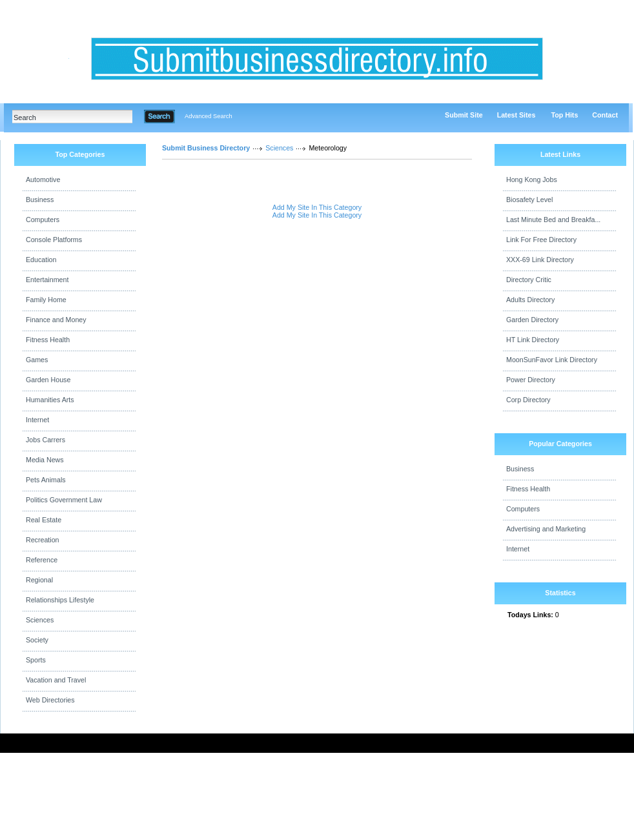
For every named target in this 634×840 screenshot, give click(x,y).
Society (37, 640)
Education (41, 260)
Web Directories (50, 700)
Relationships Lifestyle (60, 600)
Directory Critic (529, 280)
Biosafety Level (529, 200)
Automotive (43, 179)
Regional (39, 580)
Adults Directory (530, 300)
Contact (605, 115)
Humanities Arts (50, 400)
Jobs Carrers (46, 440)
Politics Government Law (64, 500)
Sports (36, 660)
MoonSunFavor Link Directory (552, 360)
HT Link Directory (533, 340)
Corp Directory (528, 400)
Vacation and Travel (56, 680)
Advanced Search (209, 116)
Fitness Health (48, 340)
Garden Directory (532, 320)
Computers (43, 220)
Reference (42, 560)
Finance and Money (56, 320)
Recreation (43, 540)
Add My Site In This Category (317, 207)
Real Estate (44, 520)
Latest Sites (516, 115)
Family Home (46, 300)
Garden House (48, 380)
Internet (37, 420)
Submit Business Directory (206, 148)
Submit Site (464, 115)
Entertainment (47, 280)
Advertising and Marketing (546, 529)
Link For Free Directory (541, 240)
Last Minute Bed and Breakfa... (553, 220)
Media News (45, 460)
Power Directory (531, 380)
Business (40, 200)
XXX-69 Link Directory (540, 260)
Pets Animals (46, 480)
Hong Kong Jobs (532, 179)
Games (37, 360)
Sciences (40, 620)
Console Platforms (54, 240)
